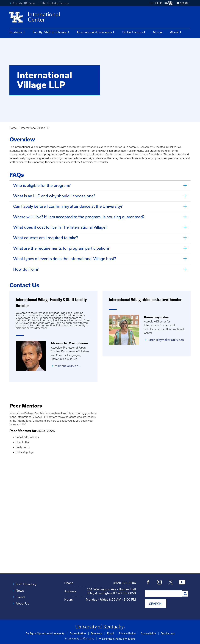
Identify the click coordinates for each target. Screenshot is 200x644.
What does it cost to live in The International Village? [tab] (60, 226)
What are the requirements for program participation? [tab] (61, 246)
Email (110, 630)
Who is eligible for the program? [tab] (42, 185)
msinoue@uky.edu (67, 362)
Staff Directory (26, 581)
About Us (22, 600)
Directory (96, 630)
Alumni (158, 32)
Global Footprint (134, 32)
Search (185, 3)
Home (13, 128)
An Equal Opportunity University (45, 630)
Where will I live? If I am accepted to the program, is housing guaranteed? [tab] (79, 216)
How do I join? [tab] (26, 266)
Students (17, 32)
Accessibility (148, 630)
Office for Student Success (55, 3)
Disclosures (168, 630)
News (20, 587)
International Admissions (96, 32)
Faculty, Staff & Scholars (51, 32)
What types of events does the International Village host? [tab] (65, 256)
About (176, 32)
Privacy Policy (127, 630)
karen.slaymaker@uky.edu (166, 336)
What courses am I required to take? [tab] (46, 236)
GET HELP (156, 3)
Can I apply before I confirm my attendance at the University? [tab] (68, 205)
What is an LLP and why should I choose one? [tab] (54, 195)
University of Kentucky (24, 3)
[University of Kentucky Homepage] (100, 623)
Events (21, 593)
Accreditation (78, 630)
